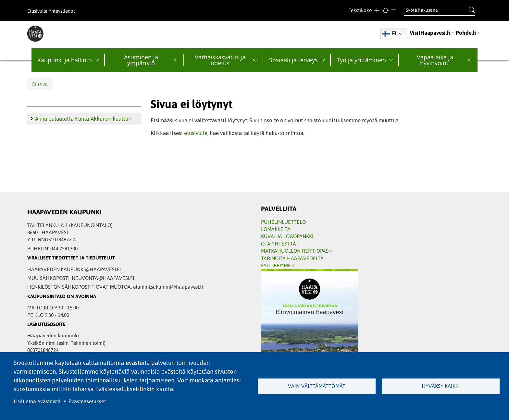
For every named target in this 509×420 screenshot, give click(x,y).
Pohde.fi (468, 33)
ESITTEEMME (278, 265)
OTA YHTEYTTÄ (281, 244)
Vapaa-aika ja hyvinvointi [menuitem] (435, 60)
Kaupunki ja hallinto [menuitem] (65, 60)
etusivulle (196, 133)
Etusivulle (37, 11)
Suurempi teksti (377, 11)
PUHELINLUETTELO (283, 222)
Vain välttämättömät (317, 386)
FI (389, 34)
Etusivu (40, 84)
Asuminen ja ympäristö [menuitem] (141, 60)
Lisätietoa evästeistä (37, 401)
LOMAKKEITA (276, 229)
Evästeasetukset (87, 401)
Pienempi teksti (394, 11)
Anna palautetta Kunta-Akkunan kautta (84, 119)
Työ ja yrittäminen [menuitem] (361, 60)
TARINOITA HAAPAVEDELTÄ (292, 258)
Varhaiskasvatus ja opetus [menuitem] (220, 60)
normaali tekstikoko (385, 11)
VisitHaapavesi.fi (432, 33)
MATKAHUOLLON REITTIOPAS (297, 251)
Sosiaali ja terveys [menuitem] (293, 60)
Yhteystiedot (62, 11)
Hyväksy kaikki (441, 386)
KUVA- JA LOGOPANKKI (287, 236)
